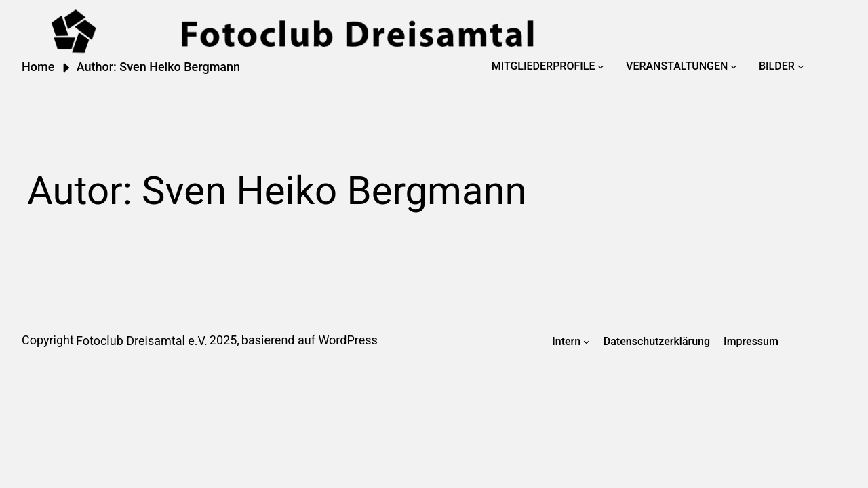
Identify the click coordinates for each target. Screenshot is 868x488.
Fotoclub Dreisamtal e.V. (142, 341)
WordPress (348, 340)
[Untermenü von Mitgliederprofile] (601, 66)
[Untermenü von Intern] (587, 342)
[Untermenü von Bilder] (801, 66)
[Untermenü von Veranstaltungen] (734, 66)
